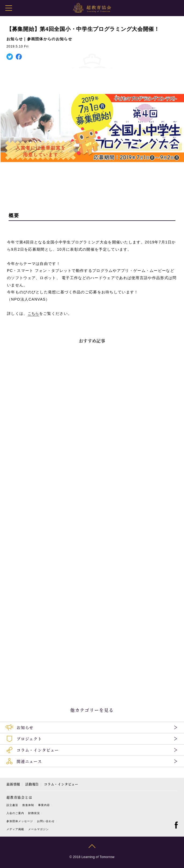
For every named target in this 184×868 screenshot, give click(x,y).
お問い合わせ (46, 821)
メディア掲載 (15, 829)
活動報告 (32, 784)
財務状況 (34, 813)
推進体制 (28, 805)
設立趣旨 (12, 805)
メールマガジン (38, 829)
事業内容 (44, 805)
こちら (33, 313)
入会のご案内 (15, 813)
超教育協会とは (19, 797)
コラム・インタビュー (61, 784)
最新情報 (13, 784)
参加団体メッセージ (20, 821)
